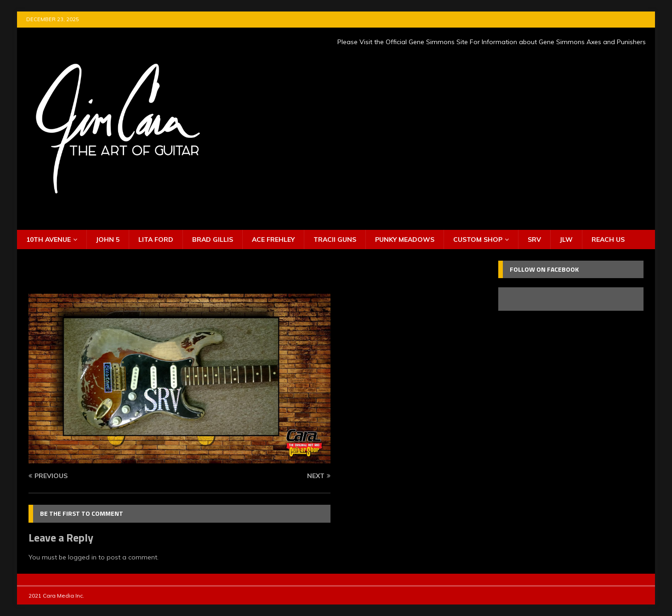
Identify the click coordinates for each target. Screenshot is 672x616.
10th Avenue (48, 240)
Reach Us (608, 240)
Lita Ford (156, 240)
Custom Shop (478, 240)
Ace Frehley (273, 240)
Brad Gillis (213, 240)
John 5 (108, 240)
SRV (534, 240)
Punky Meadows (405, 240)
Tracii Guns (335, 240)
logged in (82, 557)
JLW (566, 240)
